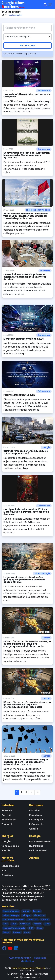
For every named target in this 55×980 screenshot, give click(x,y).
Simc (27, 932)
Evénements (44, 91)
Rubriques (36, 805)
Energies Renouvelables (38, 210)
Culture (34, 829)
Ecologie (35, 836)
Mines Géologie (42, 573)
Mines (6, 932)
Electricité (39, 915)
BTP (4, 870)
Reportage (36, 815)
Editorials (35, 810)
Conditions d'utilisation (34, 959)
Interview (7, 810)
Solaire (17, 932)
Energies (8, 836)
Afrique (34, 858)
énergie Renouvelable (14, 928)
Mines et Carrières (8, 859)
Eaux (14, 924)
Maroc (26, 911)
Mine (47, 924)
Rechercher (28, 45)
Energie (46, 447)
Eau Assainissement (41, 841)
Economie (45, 271)
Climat (45, 920)
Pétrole (37, 924)
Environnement (38, 850)
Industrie (8, 805)
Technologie (9, 820)
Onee (40, 928)
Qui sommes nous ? (20, 958)
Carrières (7, 875)
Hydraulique (36, 846)
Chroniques (36, 820)
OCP (31, 928)
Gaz (5, 924)
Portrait (6, 815)
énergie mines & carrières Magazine (28, 968)
